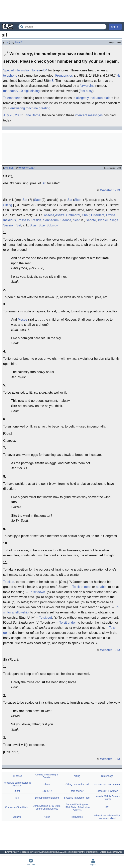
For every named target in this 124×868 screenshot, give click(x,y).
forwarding (87, 86)
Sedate (91, 220)
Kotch (47, 817)
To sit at (9, 582)
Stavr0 (18, 42)
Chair (86, 215)
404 (45, 70)
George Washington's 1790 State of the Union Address (77, 807)
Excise (111, 215)
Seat (76, 220)
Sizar (33, 225)
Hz (119, 76)
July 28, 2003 (13, 115)
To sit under (67, 623)
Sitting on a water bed (77, 784)
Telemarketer (12, 98)
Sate (37, 200)
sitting (77, 776)
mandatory (11, 91)
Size (42, 225)
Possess (24, 220)
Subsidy (52, 225)
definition (9, 168)
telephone (10, 76)
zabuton (47, 784)
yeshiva (17, 817)
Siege (114, 220)
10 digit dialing (29, 91)
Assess (49, 215)
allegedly (83, 98)
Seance (66, 220)
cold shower (77, 791)
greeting (45, 108)
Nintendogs (107, 776)
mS (51, 81)
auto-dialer (104, 98)
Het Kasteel (77, 817)
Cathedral (73, 215)
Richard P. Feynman (107, 791)
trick (93, 98)
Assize (60, 215)
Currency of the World (17, 807)
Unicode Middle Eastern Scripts (107, 798)
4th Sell (103, 220)
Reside (36, 220)
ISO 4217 (47, 791)
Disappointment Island (47, 798)
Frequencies (64, 76)
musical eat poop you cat (107, 784)
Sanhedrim (51, 220)
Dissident (98, 215)
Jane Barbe (32, 115)
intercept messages (89, 115)
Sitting (8, 205)
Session (9, 225)
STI (107, 807)
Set (19, 225)
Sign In (115, 27)
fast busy (86, 91)
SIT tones (17, 776)
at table (101, 587)
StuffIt (17, 791)
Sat (25, 200)
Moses (22, 319)
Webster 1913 (27, 168)
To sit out (46, 618)
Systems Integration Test (77, 798)
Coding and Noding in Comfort (47, 776)
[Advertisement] (62, 11)
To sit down (37, 592)
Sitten (78, 200)
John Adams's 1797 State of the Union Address (47, 807)
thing (7, 42)
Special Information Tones (22, 70)
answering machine (24, 108)
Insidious (9, 220)
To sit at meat (82, 587)
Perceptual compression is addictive (17, 784)
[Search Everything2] (62, 27)
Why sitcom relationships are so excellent (107, 817)
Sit (44, 183)
